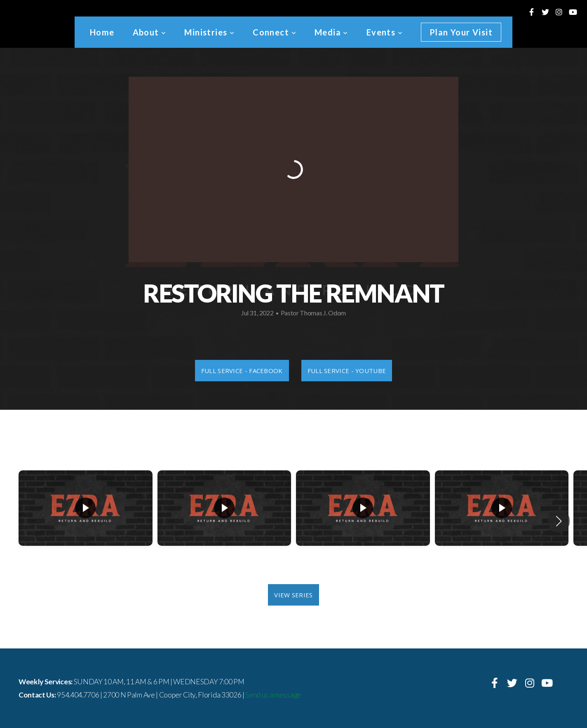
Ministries (209, 32)
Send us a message (273, 695)
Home (102, 32)
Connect (275, 32)
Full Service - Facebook (242, 371)
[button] (559, 521)
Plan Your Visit (461, 32)
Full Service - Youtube (347, 371)
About (150, 32)
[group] (86, 521)
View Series (293, 595)
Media (331, 32)
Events (385, 32)
